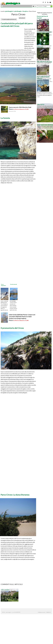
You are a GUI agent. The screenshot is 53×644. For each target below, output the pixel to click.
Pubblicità (48, 612)
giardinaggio (18, 11)
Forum (35, 6)
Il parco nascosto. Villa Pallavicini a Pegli (20, 107)
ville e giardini (5, 590)
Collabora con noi (42, 612)
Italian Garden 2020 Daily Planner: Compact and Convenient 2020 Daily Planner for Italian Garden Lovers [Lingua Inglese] (22, 317)
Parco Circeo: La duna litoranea (15, 495)
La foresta (5, 118)
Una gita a (25, 11)
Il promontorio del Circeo (12, 328)
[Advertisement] (17, 10)
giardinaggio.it (9, 11)
